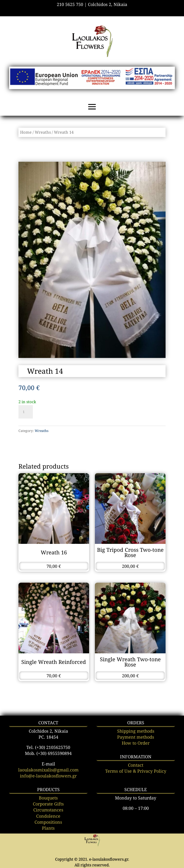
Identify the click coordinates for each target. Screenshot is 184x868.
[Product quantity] (26, 412)
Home (26, 132)
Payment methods (136, 737)
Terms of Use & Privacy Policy (136, 771)
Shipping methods (136, 731)
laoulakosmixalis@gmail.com (48, 770)
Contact (136, 765)
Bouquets (48, 798)
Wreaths (43, 132)
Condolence (48, 816)
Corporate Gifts (48, 804)
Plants (48, 828)
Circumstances (48, 810)
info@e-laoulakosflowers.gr (48, 776)
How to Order (136, 743)
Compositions (48, 822)
